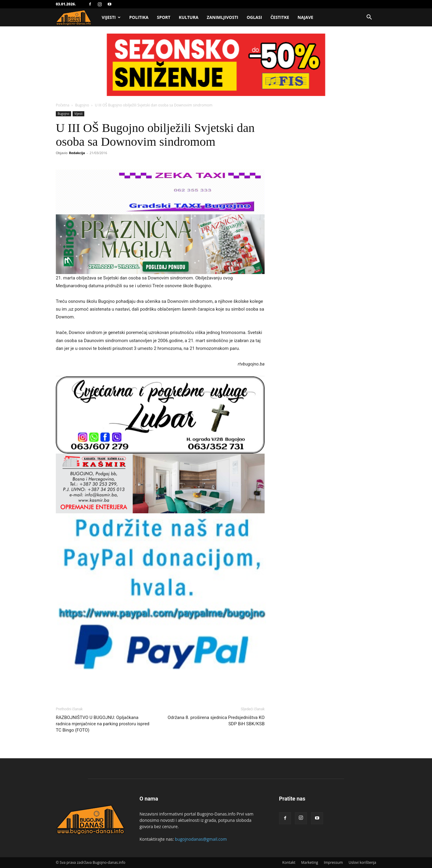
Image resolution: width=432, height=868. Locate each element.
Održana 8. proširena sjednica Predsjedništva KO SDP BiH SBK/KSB (216, 721)
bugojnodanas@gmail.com (201, 839)
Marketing (310, 862)
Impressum (333, 862)
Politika (139, 17)
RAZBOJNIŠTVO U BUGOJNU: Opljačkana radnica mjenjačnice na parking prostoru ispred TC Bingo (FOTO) (103, 724)
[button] (369, 18)
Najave (305, 17)
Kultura (189, 17)
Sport (164, 17)
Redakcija (77, 153)
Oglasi (254, 17)
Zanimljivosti (222, 17)
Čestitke (280, 17)
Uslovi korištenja (362, 862)
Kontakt (289, 862)
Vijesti (111, 17)
